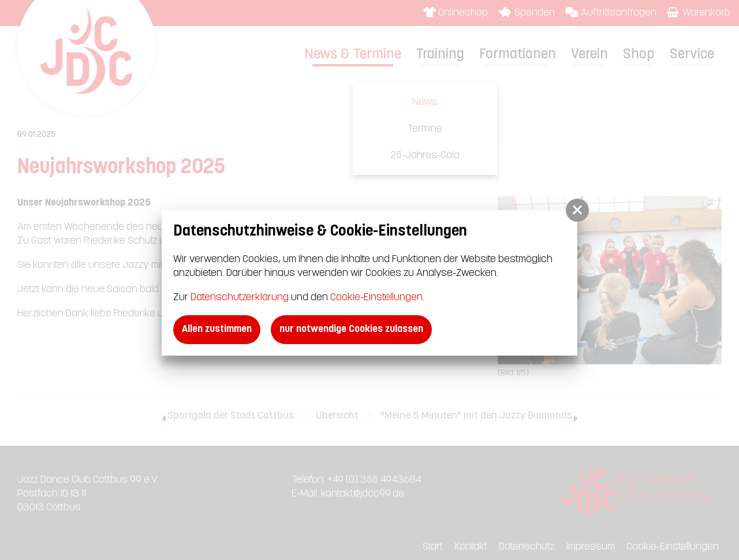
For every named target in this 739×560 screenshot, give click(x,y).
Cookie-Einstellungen (376, 298)
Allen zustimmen (217, 329)
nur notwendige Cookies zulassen (351, 329)
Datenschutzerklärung (240, 298)
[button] (577, 210)
